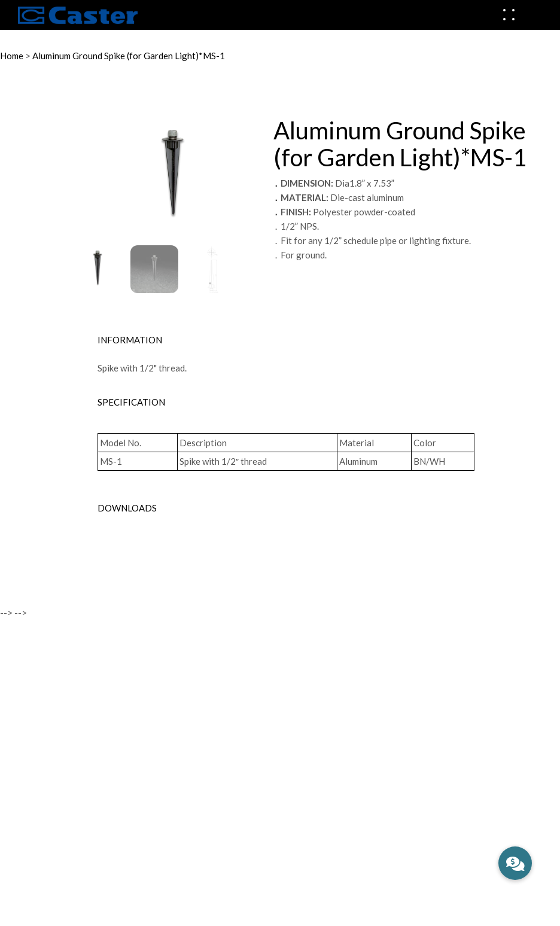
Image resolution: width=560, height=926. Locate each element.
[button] (515, 863)
